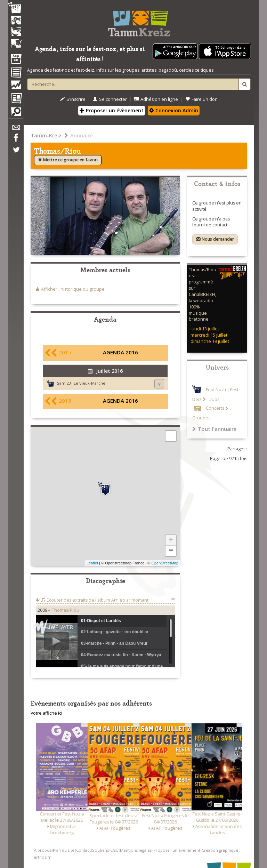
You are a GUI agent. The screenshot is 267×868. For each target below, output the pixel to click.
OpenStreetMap (165, 563)
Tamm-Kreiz (46, 135)
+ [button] (171, 540)
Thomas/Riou (66, 610)
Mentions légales (136, 850)
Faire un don (201, 99)
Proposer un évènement (112, 110)
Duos (213, 399)
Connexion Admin (174, 110)
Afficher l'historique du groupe (73, 289)
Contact (83, 850)
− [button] (171, 551)
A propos (43, 850)
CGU (114, 850)
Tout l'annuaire (215, 429)
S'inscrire (73, 99)
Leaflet (92, 563)
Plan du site (64, 850)
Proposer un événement (177, 850)
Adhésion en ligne (156, 99)
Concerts (215, 408)
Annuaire (82, 135)
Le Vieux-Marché (90, 383)
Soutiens (100, 850)
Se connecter (110, 99)
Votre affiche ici (46, 713)
